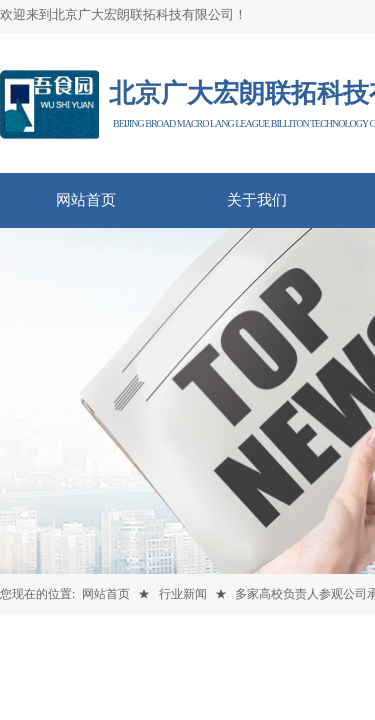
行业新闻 (183, 594)
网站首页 (106, 594)
